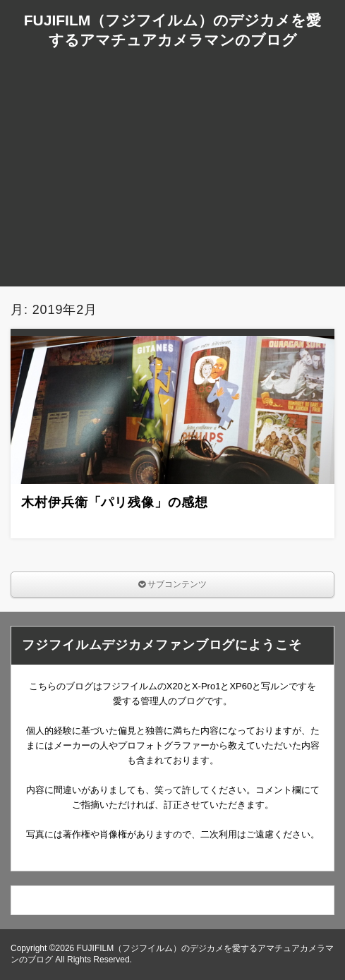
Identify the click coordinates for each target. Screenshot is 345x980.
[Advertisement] (172, 188)
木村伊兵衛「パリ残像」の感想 (115, 502)
